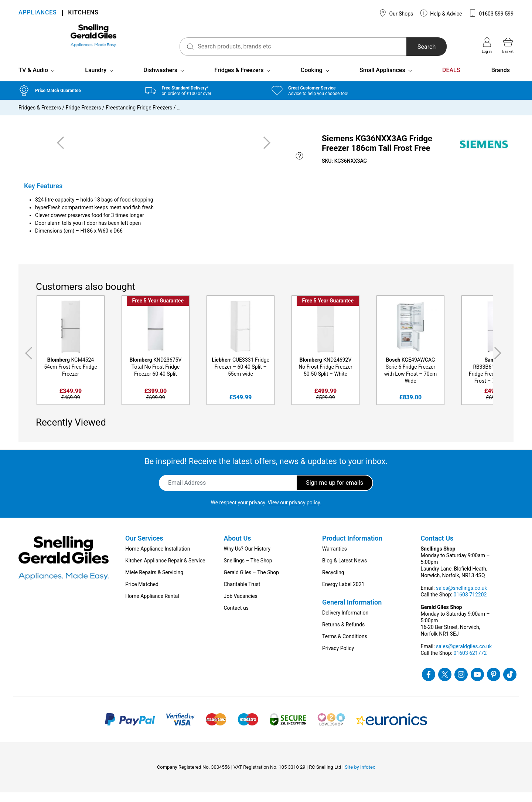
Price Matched (142, 594)
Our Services (144, 548)
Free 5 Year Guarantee (158, 310)
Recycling (333, 582)
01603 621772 (470, 663)
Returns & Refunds (343, 634)
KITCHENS (83, 13)
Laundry (96, 80)
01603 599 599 (491, 13)
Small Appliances (382, 80)
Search (411, 47)
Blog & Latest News (345, 570)
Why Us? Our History (247, 558)
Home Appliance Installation (158, 558)
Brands (501, 80)
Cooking (312, 80)
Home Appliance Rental (152, 606)
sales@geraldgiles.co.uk (464, 656)
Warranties (335, 558)
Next (499, 363)
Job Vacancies (241, 606)
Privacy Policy (338, 658)
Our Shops (396, 13)
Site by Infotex (360, 777)
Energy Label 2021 (343, 594)
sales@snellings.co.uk (461, 598)
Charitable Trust (242, 594)
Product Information (352, 548)
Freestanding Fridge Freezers (139, 117)
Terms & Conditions (345, 646)
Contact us (236, 617)
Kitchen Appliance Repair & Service (165, 570)
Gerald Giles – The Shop (252, 582)
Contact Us (437, 548)
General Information (352, 612)
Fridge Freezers (83, 117)
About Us (238, 548)
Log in (487, 45)
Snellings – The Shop (248, 570)
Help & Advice (441, 13)
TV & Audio (33, 80)
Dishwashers (160, 80)
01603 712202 (470, 604)
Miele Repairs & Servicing (154, 582)
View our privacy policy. (295, 512)
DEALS (451, 80)
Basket (508, 45)
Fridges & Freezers (239, 80)
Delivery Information (345, 622)
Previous (27, 363)
